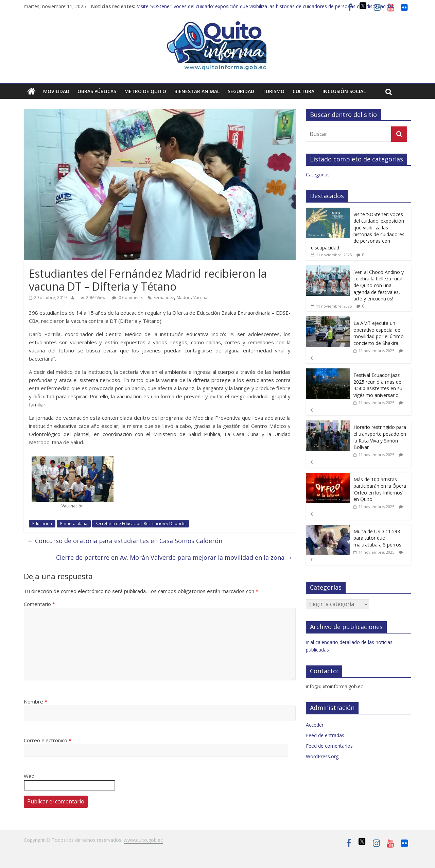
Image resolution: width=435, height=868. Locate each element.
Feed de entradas (325, 735)
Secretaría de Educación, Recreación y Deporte (141, 524)
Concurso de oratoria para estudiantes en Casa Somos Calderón (125, 541)
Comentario (39, 604)
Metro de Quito (145, 91)
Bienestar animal (197, 91)
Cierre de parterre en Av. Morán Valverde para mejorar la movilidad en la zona (174, 557)
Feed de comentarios (329, 746)
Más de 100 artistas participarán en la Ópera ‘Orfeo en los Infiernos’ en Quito (380, 489)
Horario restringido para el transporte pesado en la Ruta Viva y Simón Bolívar (380, 437)
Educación (42, 524)
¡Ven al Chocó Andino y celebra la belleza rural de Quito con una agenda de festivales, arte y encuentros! (379, 285)
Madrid (184, 298)
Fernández (164, 298)
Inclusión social (344, 91)
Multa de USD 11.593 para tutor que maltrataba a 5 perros (377, 538)
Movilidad (56, 91)
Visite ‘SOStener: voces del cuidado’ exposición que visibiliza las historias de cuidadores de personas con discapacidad (266, 6)
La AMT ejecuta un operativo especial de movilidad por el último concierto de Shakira (379, 333)
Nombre (36, 701)
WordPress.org (322, 756)
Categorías (318, 175)
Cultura (303, 91)
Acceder (315, 725)
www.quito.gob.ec (143, 840)
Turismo (273, 91)
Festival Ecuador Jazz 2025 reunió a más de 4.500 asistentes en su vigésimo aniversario (378, 385)
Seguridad (241, 91)
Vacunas (201, 298)
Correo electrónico (48, 740)
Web (29, 776)
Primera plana (74, 524)
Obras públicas (97, 91)
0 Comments (128, 298)
